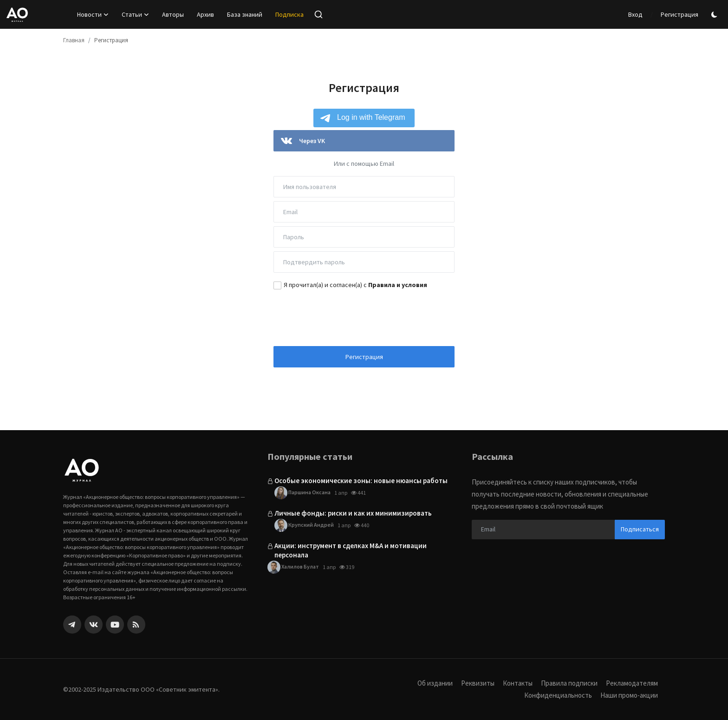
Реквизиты (478, 683)
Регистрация (679, 14)
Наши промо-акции (629, 695)
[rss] (136, 625)
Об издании (435, 683)
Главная (74, 40)
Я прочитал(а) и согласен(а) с (355, 285)
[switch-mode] (715, 15)
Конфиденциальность (558, 695)
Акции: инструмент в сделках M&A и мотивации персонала (351, 550)
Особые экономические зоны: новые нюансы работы (361, 481)
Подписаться (640, 529)
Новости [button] (93, 14)
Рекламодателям (632, 683)
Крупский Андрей (304, 525)
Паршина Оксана (302, 493)
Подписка (289, 14)
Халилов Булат (293, 567)
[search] (318, 14)
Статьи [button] (135, 14)
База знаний (245, 14)
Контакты (518, 683)
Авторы (173, 14)
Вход (635, 14)
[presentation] (364, 317)
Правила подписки (569, 683)
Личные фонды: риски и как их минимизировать (353, 513)
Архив (205, 14)
